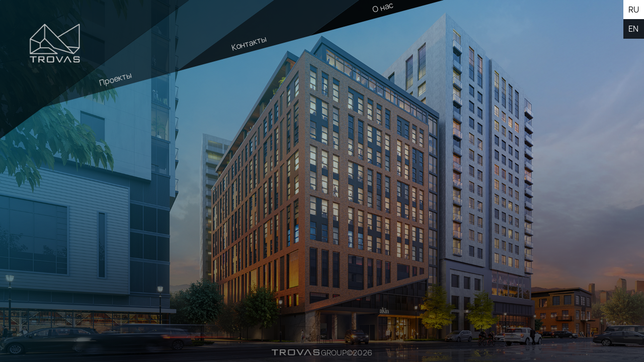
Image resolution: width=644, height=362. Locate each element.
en (633, 29)
